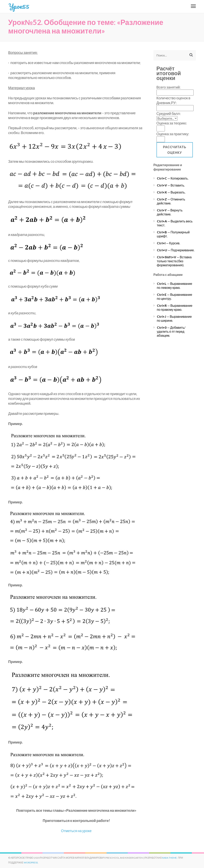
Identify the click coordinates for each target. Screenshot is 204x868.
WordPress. (31, 863)
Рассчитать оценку (175, 150)
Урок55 (19, 6)
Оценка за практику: (173, 134)
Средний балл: (169, 113)
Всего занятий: (169, 87)
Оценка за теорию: (172, 123)
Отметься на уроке (76, 831)
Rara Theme (170, 858)
